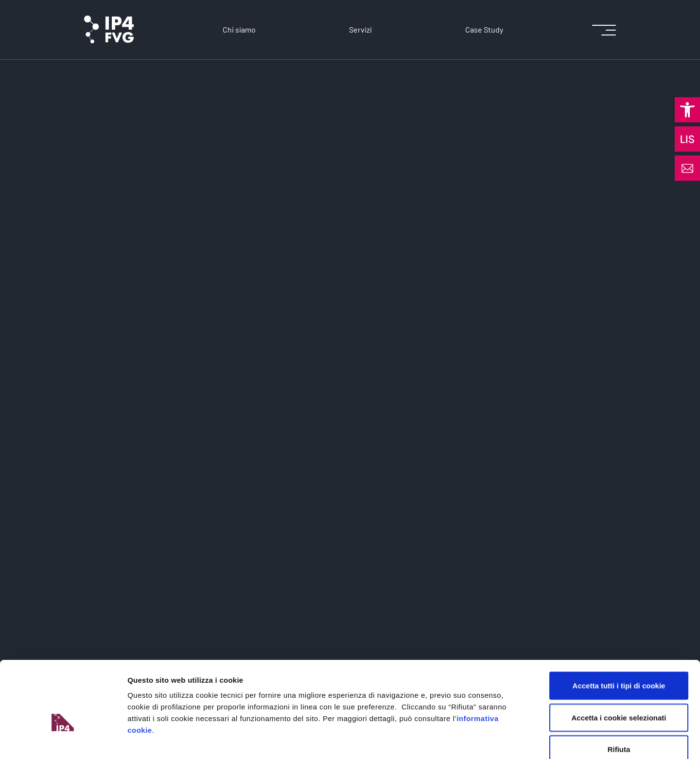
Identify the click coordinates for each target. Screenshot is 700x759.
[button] (687, 110)
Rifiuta (619, 695)
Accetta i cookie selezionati (619, 664)
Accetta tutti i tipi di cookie (619, 631)
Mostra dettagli (511, 740)
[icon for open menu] (604, 30)
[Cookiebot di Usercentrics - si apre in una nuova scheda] (63, 740)
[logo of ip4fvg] (109, 30)
